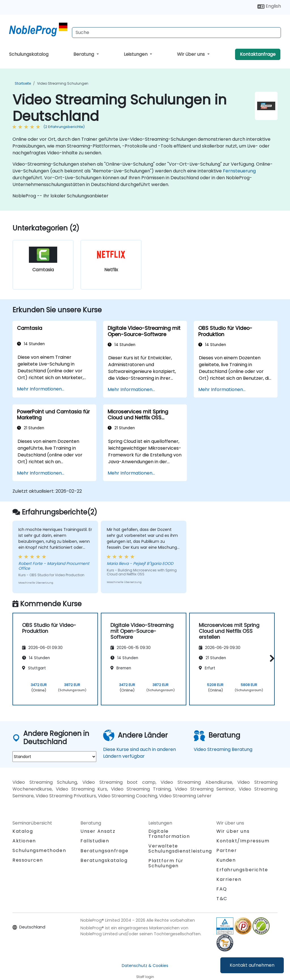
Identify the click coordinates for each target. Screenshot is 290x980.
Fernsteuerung (239, 171)
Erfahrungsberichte (242, 870)
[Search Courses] (176, 33)
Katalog (23, 831)
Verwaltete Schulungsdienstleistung (180, 848)
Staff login (145, 977)
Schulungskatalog (29, 54)
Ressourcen (28, 860)
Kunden (226, 860)
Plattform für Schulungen (166, 863)
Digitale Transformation (169, 834)
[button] (271, 658)
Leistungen (136, 54)
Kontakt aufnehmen (252, 965)
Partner (227, 850)
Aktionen (24, 841)
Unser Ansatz (98, 831)
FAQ (222, 889)
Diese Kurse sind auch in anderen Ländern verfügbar (139, 753)
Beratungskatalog (104, 860)
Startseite (23, 83)
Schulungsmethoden (39, 850)
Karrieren (229, 879)
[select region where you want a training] (54, 757)
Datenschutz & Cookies (145, 966)
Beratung (84, 54)
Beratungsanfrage (105, 851)
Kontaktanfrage (258, 54)
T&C (222, 899)
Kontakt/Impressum (243, 841)
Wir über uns (191, 54)
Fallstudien (95, 841)
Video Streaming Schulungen (63, 83)
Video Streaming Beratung (223, 749)
